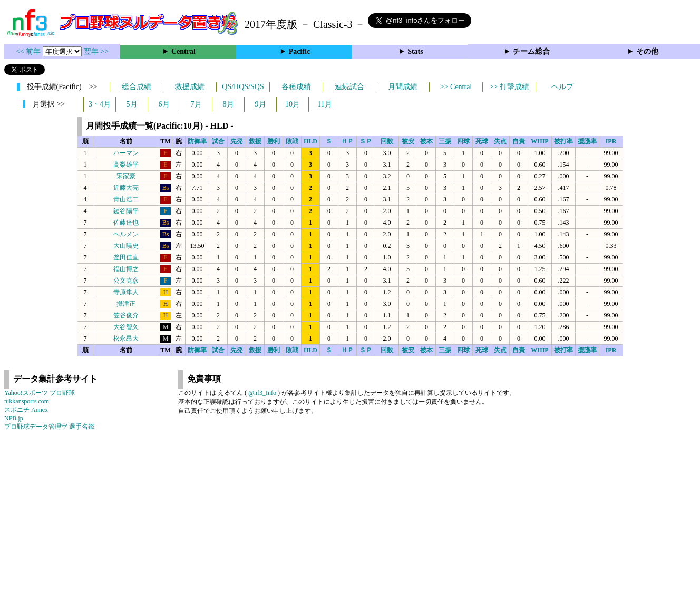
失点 (500, 141)
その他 (647, 51)
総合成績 (137, 87)
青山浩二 (126, 199)
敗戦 (292, 141)
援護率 (587, 141)
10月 (293, 104)
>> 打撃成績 (509, 87)
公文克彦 (126, 281)
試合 (218, 141)
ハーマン (126, 153)
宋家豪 (126, 176)
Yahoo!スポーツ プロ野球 (40, 393)
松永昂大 (126, 339)
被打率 (563, 141)
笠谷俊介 (126, 315)
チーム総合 (531, 51)
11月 (324, 104)
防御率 (197, 141)
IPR (611, 141)
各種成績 (296, 87)
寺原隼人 (126, 292)
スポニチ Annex (26, 410)
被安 (408, 141)
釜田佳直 (126, 257)
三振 (445, 141)
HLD (310, 141)
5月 (132, 104)
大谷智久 (126, 327)
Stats (415, 51)
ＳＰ (366, 141)
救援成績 (190, 87)
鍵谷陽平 (126, 211)
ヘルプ (562, 87)
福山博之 (126, 269)
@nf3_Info (262, 393)
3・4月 (100, 104)
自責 (519, 141)
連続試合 (349, 87)
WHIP (539, 141)
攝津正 (126, 304)
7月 (196, 104)
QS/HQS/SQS (243, 87)
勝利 (274, 141)
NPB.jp (14, 418)
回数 (387, 141)
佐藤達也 (126, 223)
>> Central (456, 87)
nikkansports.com (27, 401)
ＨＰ (347, 141)
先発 (237, 141)
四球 (463, 141)
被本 (426, 141)
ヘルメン (126, 234)
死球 (482, 141)
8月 (229, 104)
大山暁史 (126, 246)
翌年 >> (96, 51)
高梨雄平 (126, 165)
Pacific (299, 51)
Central (183, 51)
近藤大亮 (126, 188)
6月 (164, 104)
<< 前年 (29, 51)
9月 (261, 104)
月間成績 (403, 87)
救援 (255, 141)
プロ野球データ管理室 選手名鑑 (49, 427)
